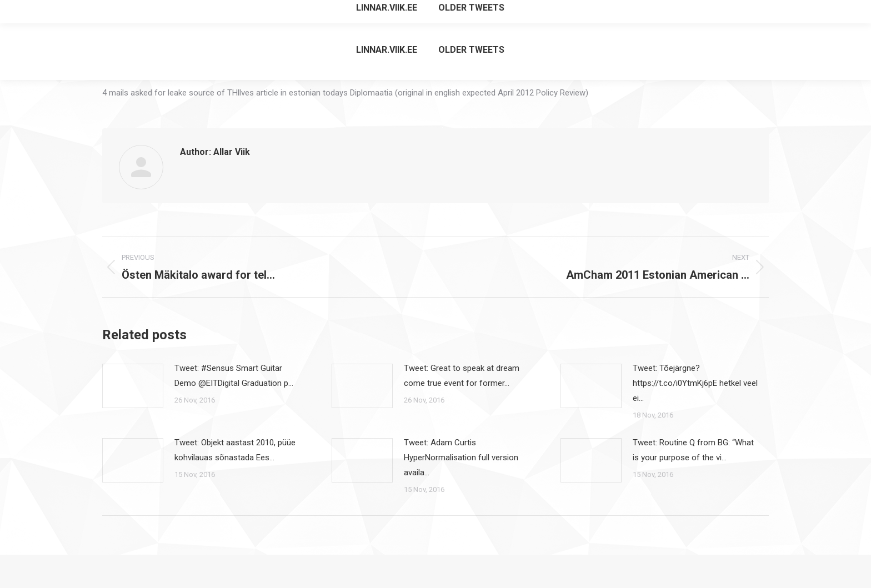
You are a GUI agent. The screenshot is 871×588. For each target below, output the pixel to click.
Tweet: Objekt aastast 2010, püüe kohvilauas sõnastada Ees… (235, 450)
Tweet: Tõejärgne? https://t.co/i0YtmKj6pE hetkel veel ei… (695, 383)
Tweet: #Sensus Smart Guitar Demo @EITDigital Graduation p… (234, 376)
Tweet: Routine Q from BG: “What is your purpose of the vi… (693, 450)
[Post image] (133, 386)
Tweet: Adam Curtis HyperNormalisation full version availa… (461, 458)
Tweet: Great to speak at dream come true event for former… (462, 376)
